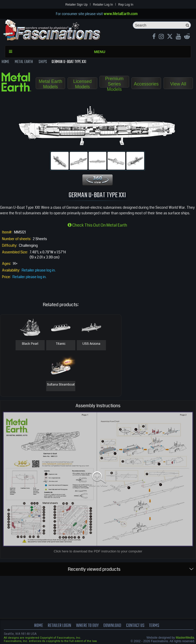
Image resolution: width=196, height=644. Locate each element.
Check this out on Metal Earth (97, 225)
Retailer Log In (103, 5)
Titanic (61, 344)
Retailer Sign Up (76, 5)
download (112, 626)
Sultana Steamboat (61, 385)
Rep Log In (126, 5)
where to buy (87, 626)
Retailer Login (59, 626)
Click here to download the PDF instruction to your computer (98, 551)
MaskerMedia (185, 638)
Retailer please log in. (39, 270)
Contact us (135, 626)
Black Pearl (30, 344)
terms (154, 626)
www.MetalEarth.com (121, 14)
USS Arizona (91, 344)
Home (39, 626)
